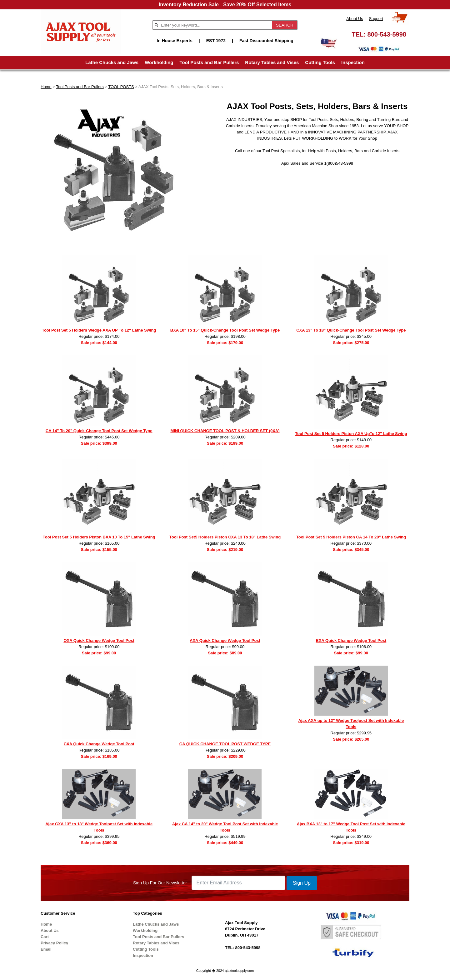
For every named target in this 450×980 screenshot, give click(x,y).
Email (46, 949)
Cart (45, 937)
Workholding (159, 62)
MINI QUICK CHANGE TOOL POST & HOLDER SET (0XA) (225, 431)
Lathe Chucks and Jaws (112, 62)
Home (46, 87)
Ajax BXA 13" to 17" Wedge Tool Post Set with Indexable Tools (351, 827)
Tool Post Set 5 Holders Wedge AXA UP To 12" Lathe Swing (99, 330)
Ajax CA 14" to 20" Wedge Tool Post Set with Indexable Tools (225, 827)
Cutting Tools (320, 62)
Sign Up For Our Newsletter (160, 883)
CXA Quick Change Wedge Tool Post (99, 744)
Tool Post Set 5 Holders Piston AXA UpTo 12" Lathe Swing (351, 434)
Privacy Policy (54, 943)
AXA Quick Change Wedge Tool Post (225, 640)
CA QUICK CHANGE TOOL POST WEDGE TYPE (225, 744)
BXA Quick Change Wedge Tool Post (351, 640)
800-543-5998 (387, 34)
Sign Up (302, 883)
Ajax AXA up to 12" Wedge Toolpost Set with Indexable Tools (351, 724)
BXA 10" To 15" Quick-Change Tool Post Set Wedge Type (225, 330)
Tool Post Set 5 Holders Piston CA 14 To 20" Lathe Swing (351, 537)
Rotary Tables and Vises (272, 62)
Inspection (353, 62)
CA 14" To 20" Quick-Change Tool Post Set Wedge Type (99, 431)
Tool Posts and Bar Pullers (209, 62)
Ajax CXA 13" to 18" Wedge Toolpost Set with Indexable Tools (99, 827)
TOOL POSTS (121, 87)
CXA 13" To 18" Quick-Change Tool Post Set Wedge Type (351, 330)
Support (376, 19)
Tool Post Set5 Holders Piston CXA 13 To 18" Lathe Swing (225, 537)
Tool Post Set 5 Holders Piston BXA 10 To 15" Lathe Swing (99, 537)
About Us (355, 19)
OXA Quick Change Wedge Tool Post (99, 640)
